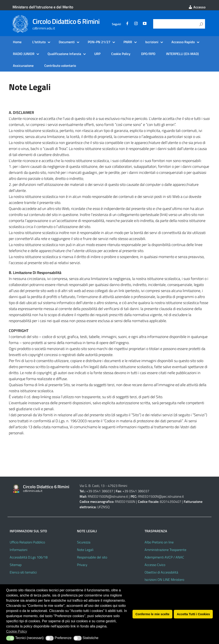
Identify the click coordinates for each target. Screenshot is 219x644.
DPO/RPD (148, 54)
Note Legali (85, 550)
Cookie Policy (121, 54)
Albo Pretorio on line (159, 542)
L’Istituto (39, 42)
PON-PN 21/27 (99, 42)
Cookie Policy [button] (17, 631)
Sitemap (16, 565)
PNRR (128, 42)
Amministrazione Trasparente (165, 550)
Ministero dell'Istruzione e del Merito (43, 7)
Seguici (116, 24)
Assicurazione (23, 66)
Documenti (67, 42)
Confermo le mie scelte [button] (153, 614)
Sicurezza (84, 542)
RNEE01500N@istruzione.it (108, 496)
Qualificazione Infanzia (64, 54)
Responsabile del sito (92, 557)
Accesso (197, 7)
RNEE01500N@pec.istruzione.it (161, 496)
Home (17, 42)
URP (97, 54)
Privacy (82, 565)
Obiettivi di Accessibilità (161, 572)
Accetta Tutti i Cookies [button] (193, 614)
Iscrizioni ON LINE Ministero (164, 580)
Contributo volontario (60, 66)
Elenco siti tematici (23, 572)
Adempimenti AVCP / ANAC (164, 557)
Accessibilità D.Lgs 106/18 (29, 557)
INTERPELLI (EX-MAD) (182, 54)
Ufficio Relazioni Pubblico (27, 542)
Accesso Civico (155, 565)
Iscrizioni (152, 42)
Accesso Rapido (183, 42)
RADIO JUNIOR (24, 54)
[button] (10, 638)
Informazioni (19, 550)
